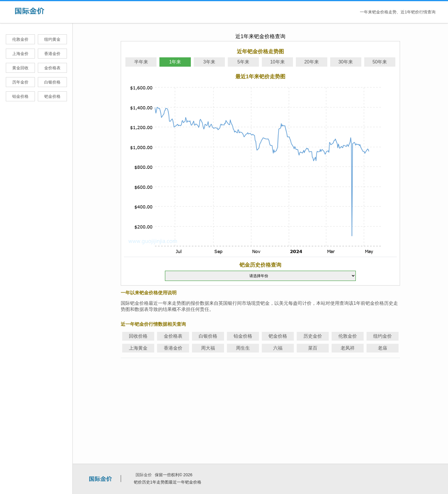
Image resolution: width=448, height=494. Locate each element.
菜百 (313, 348)
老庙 (383, 348)
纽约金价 (383, 336)
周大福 (208, 348)
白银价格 (52, 82)
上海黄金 (138, 348)
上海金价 (20, 54)
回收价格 (138, 336)
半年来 (141, 62)
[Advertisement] (260, 401)
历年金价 (20, 82)
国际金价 (144, 475)
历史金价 (313, 336)
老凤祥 (348, 348)
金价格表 (52, 68)
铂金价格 (20, 96)
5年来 (243, 62)
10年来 (278, 62)
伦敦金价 (20, 39)
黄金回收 (20, 68)
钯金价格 (52, 96)
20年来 (312, 62)
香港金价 (52, 54)
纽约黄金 (52, 39)
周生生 (243, 348)
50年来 (380, 62)
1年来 (175, 62)
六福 (278, 348)
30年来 (346, 62)
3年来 (209, 62)
